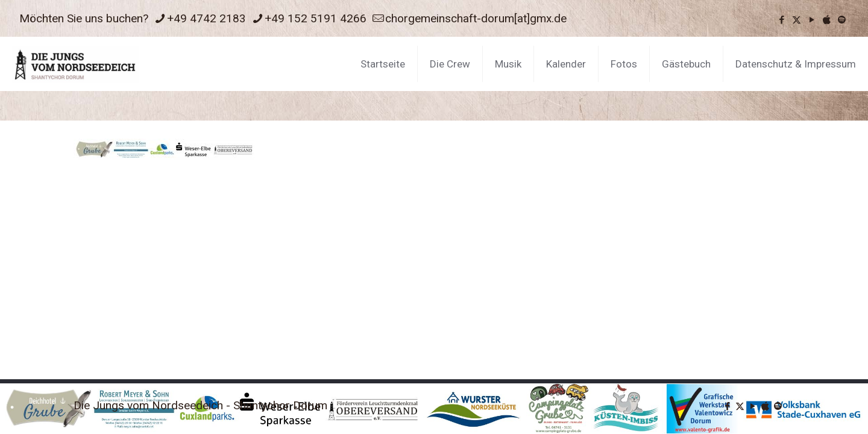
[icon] (827, 20)
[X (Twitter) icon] (797, 20)
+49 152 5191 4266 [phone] (316, 18)
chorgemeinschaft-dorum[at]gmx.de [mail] (476, 18)
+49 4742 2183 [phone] (206, 18)
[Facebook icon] (782, 20)
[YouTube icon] (812, 20)
